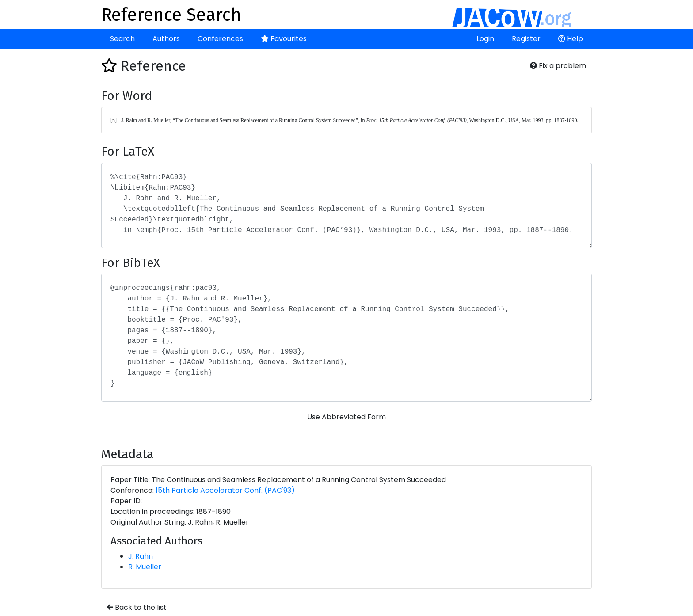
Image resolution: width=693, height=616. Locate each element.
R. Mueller (145, 567)
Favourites (284, 39)
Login (485, 39)
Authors (166, 39)
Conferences (220, 39)
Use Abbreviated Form (346, 417)
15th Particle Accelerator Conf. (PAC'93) (225, 490)
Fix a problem (558, 66)
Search (122, 39)
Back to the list (137, 607)
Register (526, 39)
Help (571, 39)
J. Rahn (141, 556)
